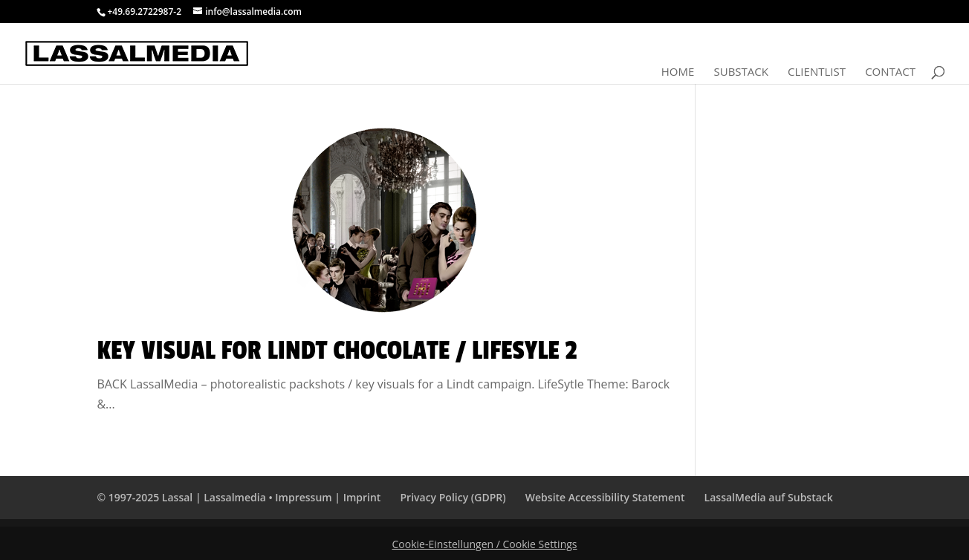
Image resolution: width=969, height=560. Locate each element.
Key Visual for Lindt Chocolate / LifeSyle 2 (337, 351)
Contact (890, 72)
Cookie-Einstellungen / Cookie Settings (485, 544)
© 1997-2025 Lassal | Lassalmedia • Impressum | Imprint (239, 497)
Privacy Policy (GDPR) (453, 497)
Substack (740, 72)
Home (678, 72)
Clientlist (817, 72)
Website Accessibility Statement (605, 497)
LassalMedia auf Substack (769, 497)
